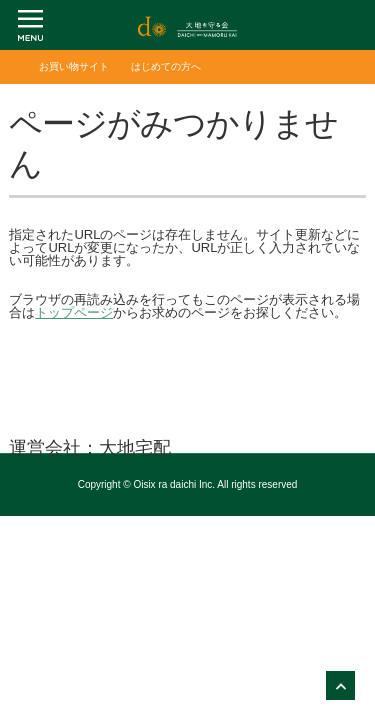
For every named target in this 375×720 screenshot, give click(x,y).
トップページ (74, 312)
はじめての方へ (166, 66)
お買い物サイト (74, 66)
